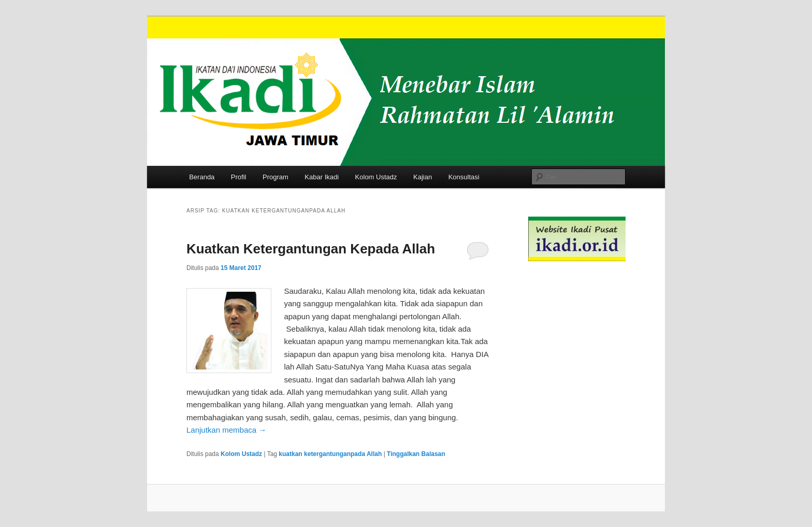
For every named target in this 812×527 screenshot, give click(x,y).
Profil (239, 177)
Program (275, 177)
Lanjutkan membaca (226, 430)
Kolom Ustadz (376, 177)
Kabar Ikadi (322, 177)
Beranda (202, 177)
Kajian (423, 177)
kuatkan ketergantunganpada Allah (330, 454)
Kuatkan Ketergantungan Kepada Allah (311, 249)
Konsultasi (464, 177)
